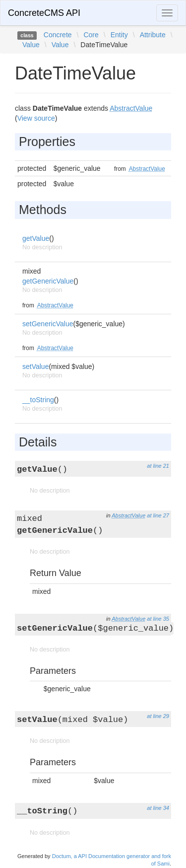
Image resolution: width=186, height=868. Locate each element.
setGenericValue (48, 324)
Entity (119, 35)
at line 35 (158, 619)
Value (31, 45)
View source (36, 118)
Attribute (153, 35)
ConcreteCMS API (44, 13)
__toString (38, 400)
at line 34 (158, 808)
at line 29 (158, 716)
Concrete (58, 35)
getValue (36, 238)
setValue (35, 366)
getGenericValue (48, 281)
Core (91, 35)
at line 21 (158, 466)
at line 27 (158, 515)
